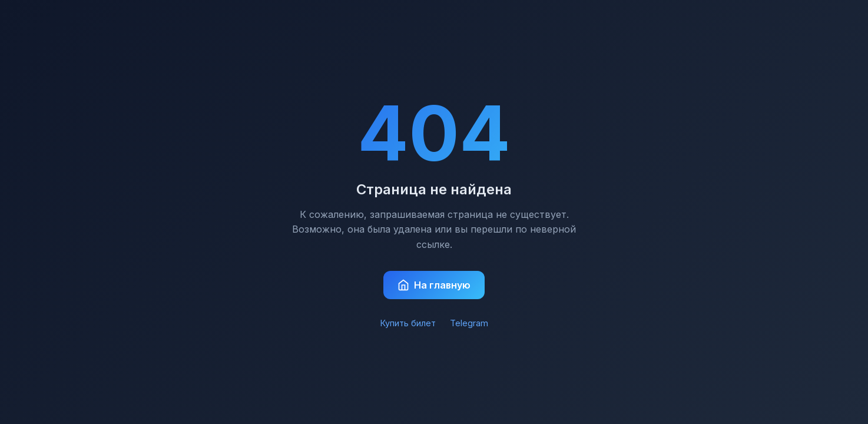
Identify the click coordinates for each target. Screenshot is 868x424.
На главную (434, 285)
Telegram (469, 323)
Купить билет (408, 323)
